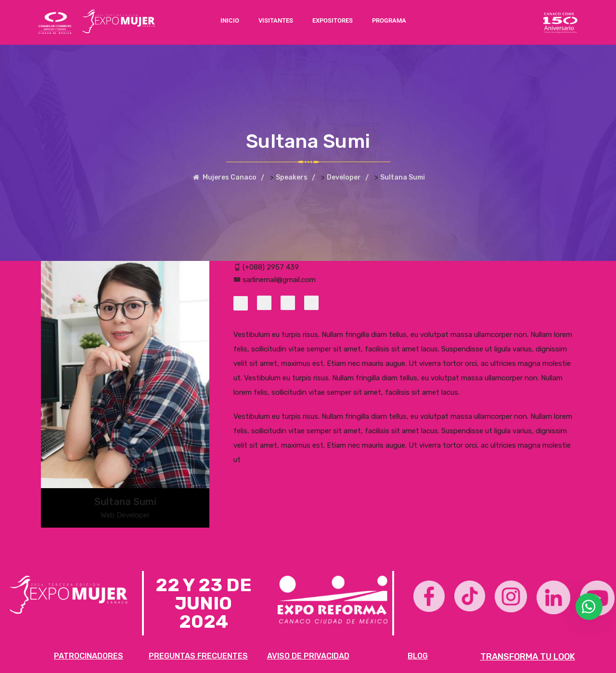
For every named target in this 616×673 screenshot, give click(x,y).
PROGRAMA (389, 20)
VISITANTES (276, 20)
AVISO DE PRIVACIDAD (308, 656)
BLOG (418, 656)
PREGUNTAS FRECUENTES (198, 656)
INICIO (230, 20)
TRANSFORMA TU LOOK (528, 657)
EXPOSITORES (333, 20)
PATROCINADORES (89, 656)
